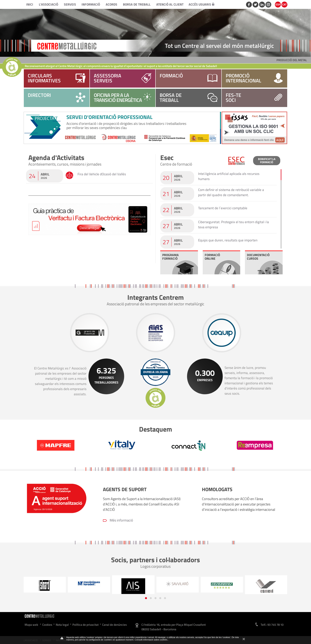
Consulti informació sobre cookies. (151, 640)
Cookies (47, 625)
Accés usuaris (201, 4)
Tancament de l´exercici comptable (223, 208)
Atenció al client (170, 4)
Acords (111, 4)
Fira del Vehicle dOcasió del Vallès (102, 174)
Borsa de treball (137, 4)
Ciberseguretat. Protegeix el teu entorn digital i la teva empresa (234, 225)
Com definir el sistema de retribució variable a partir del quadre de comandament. (231, 192)
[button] (146, 598)
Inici (30, 4)
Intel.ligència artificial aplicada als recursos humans (229, 176)
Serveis (70, 4)
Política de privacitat (85, 625)
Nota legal (62, 625)
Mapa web (31, 625)
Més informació (121, 520)
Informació (91, 4)
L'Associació (48, 4)
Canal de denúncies (114, 625)
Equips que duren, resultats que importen (228, 240)
